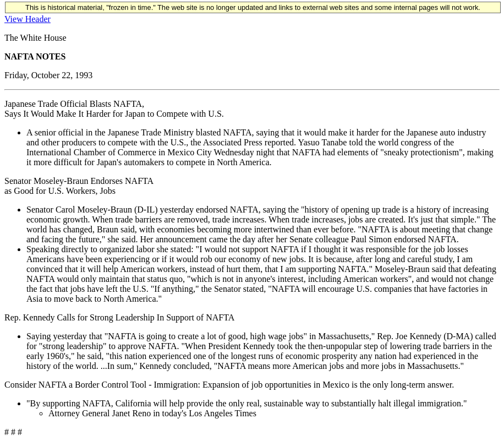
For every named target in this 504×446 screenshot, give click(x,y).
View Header (28, 19)
